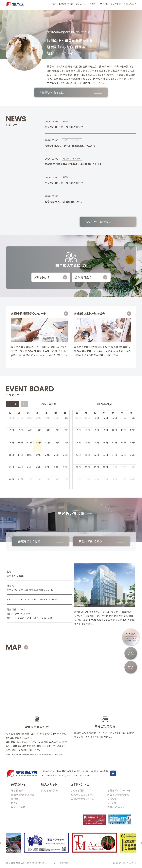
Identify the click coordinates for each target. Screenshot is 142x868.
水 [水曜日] (38, 413)
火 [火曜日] (28, 413)
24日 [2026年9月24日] (115, 455)
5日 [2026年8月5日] (39, 430)
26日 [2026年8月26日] (39, 467)
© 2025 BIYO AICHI (125, 863)
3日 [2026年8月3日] (21, 430)
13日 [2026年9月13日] (78, 442)
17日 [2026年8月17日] (21, 455)
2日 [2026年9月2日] (39, 479)
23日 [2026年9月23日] (106, 455)
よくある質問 (78, 790)
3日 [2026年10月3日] (133, 467)
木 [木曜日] (47, 413)
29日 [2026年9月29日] (96, 467)
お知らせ (94, 4)
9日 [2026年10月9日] (124, 479)
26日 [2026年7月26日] (12, 418)
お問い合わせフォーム (83, 799)
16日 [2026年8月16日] (12, 455)
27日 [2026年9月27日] (78, 467)
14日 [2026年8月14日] (57, 442)
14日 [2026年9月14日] (87, 442)
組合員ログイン (131, 667)
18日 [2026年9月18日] (124, 442)
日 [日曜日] (10, 413)
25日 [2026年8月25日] (30, 467)
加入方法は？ (91, 277)
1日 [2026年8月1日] (67, 418)
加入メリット (81, 4)
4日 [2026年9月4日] (58, 479)
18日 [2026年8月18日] (30, 455)
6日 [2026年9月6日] (79, 430)
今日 (24, 404)
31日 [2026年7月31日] (57, 418)
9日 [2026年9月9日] (106, 430)
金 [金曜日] (56, 413)
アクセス (104, 4)
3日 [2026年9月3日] (48, 479)
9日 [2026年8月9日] (12, 442)
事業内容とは (18, 807)
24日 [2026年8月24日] (21, 467)
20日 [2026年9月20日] (78, 455)
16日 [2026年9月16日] (106, 442)
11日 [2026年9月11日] (124, 430)
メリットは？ (51, 277)
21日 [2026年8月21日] (57, 455)
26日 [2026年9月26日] (133, 455)
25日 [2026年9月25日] (124, 455)
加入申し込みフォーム (83, 795)
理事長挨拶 (17, 790)
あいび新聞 (116, 4)
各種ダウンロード (131, 653)
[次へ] (141, 843)
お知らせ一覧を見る (108, 222)
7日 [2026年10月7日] (106, 479)
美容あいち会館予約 (118, 795)
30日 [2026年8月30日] (12, 479)
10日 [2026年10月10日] (133, 479)
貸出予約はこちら (101, 541)
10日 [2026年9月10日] (115, 430)
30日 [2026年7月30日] (48, 418)
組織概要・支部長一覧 (23, 795)
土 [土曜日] (65, 413)
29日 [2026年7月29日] (39, 418)
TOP (54, 4)
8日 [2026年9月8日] (97, 430)
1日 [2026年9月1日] (30, 479)
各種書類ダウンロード (119, 790)
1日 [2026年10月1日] (115, 467)
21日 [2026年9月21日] (87, 455)
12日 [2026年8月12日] (39, 442)
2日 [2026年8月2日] (12, 430)
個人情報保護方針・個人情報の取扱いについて (31, 863)
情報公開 (64, 863)
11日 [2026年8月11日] (30, 442)
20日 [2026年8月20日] (48, 455)
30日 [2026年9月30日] (106, 467)
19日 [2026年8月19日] (39, 455)
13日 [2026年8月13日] (48, 442)
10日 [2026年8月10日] (21, 442)
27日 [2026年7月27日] (21, 418)
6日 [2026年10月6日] (97, 479)
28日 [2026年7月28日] (30, 418)
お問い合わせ (130, 4)
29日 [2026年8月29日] (66, 467)
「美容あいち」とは (71, 92)
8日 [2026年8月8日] (67, 430)
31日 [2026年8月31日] (21, 479)
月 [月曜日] (19, 413)
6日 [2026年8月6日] (48, 430)
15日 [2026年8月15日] (66, 442)
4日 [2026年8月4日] (30, 430)
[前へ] (1, 843)
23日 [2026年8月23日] (12, 467)
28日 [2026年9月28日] (87, 467)
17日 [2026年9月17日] (115, 442)
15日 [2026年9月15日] (96, 442)
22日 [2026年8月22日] (66, 455)
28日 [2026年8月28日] (57, 467)
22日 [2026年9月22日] (96, 455)
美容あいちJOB (116, 807)
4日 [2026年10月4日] (79, 479)
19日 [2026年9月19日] (133, 442)
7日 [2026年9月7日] (88, 430)
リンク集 (112, 803)
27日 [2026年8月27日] (48, 467)
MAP (13, 647)
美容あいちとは (66, 4)
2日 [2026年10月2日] (124, 467)
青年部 (15, 803)
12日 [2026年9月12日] (133, 430)
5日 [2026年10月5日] (88, 479)
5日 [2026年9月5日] (67, 479)
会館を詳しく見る (41, 541)
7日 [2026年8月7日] (58, 430)
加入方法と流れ (50, 790)
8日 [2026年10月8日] (115, 479)
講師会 (15, 799)
